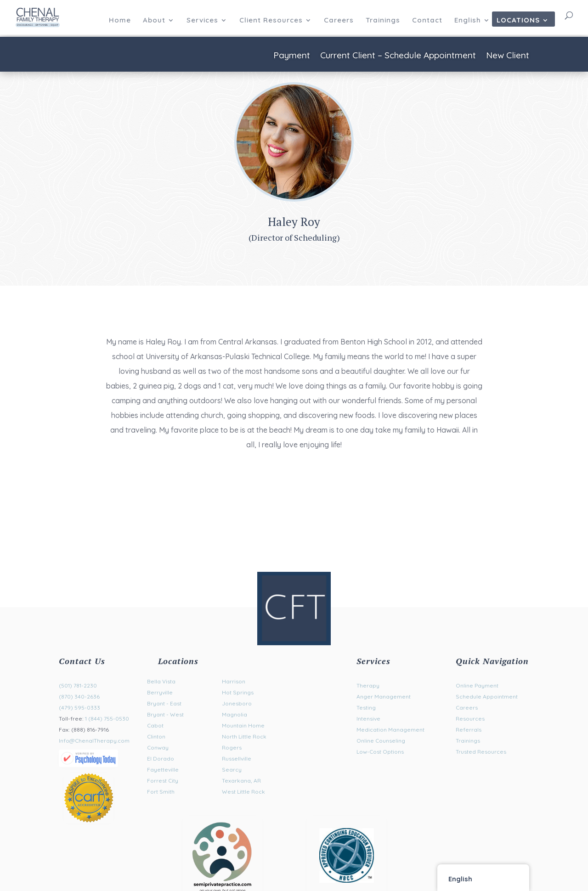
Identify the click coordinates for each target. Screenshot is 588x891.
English (468, 21)
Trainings (383, 21)
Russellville (237, 758)
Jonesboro (237, 703)
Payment (292, 56)
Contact (427, 21)
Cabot (155, 725)
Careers (339, 21)
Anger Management (384, 696)
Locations (518, 21)
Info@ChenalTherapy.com (94, 741)
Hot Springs (238, 692)
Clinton (156, 736)
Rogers (232, 747)
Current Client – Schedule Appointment (398, 56)
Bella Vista (161, 681)
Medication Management (390, 730)
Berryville (160, 692)
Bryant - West (165, 714)
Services (202, 21)
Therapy (368, 685)
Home (120, 21)
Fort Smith (161, 792)
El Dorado (161, 758)
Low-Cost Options (380, 752)
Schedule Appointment (487, 696)
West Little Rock (243, 792)
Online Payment (477, 685)
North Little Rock (244, 736)
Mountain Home (243, 725)
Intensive (368, 719)
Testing (366, 708)
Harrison (234, 681)
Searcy (232, 770)
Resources (470, 719)
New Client (508, 56)
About (154, 21)
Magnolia (235, 714)
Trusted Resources (481, 752)
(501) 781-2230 (78, 685)
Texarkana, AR (241, 781)
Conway (158, 747)
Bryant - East (164, 703)
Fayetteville (163, 770)
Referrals (469, 730)
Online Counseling (381, 741)
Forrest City (163, 781)
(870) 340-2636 (79, 696)
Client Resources (271, 21)
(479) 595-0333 (79, 708)
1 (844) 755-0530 (107, 719)
